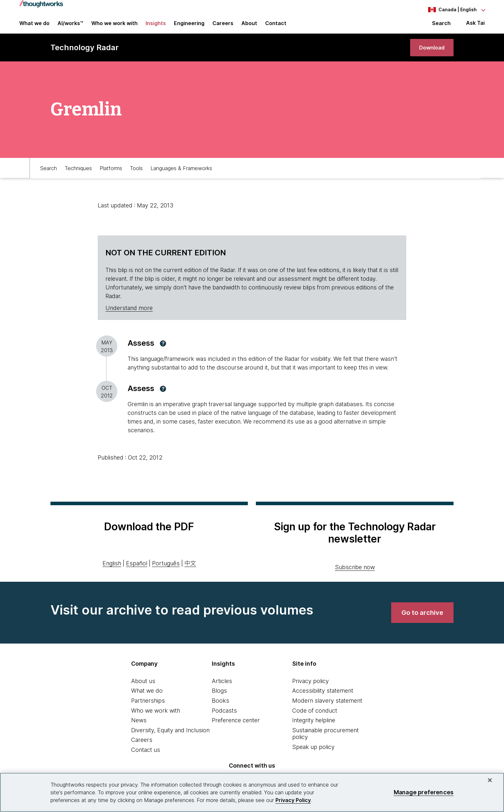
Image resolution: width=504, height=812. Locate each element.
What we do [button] (34, 26)
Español (137, 572)
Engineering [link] (189, 26)
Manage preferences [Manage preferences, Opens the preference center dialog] (424, 792)
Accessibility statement (323, 699)
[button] (163, 352)
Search (441, 26)
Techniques (78, 176)
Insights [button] (156, 26)
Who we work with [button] (114, 26)
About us (143, 689)
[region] (252, 792)
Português (166, 572)
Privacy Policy (293, 800)
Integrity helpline (314, 729)
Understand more (129, 317)
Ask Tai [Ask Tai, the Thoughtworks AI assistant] (475, 26)
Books (221, 709)
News (139, 729)
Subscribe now (355, 575)
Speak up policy (313, 755)
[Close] (490, 780)
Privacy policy (310, 689)
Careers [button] (223, 26)
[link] (429, 54)
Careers (142, 748)
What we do (147, 699)
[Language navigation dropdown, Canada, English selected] (449, 10)
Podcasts (224, 719)
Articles (222, 689)
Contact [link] (276, 26)
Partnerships (148, 709)
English (112, 572)
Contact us (146, 758)
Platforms (111, 176)
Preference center (236, 729)
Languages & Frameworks (181, 176)
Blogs (219, 699)
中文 (190, 572)
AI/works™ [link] (70, 26)
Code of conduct (315, 719)
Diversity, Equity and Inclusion (170, 739)
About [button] (249, 26)
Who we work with (156, 719)
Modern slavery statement (327, 709)
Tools (136, 176)
